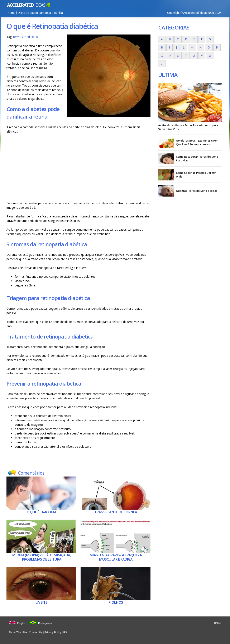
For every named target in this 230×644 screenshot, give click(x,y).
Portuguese (45, 623)
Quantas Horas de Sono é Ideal (196, 191)
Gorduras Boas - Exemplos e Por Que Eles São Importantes (197, 142)
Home (11, 13)
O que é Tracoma (41, 512)
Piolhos (116, 602)
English (22, 623)
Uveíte (41, 602)
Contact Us (36, 632)
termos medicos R (26, 37)
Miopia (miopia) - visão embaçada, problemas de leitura (41, 557)
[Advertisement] (78, 167)
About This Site (18, 632)
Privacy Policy (53, 632)
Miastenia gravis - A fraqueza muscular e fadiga (116, 557)
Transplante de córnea (116, 512)
